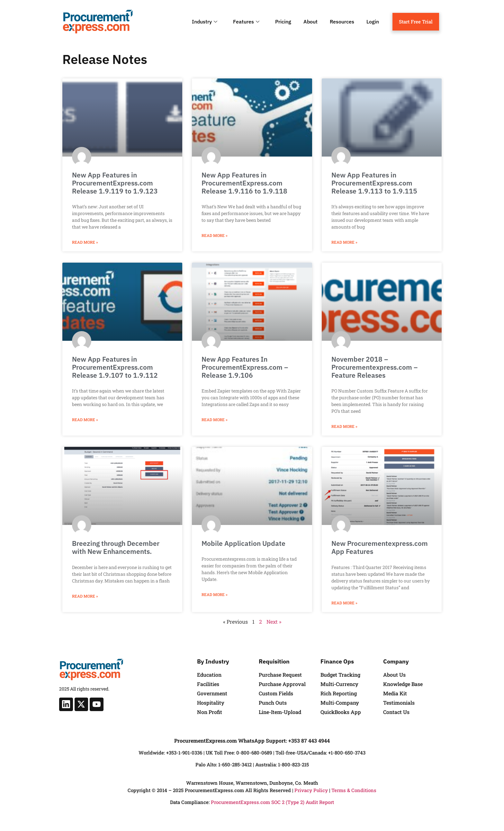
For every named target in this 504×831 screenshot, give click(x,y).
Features (247, 22)
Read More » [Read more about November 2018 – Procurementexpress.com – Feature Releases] (344, 426)
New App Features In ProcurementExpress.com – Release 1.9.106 (245, 367)
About (310, 22)
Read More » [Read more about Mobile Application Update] (215, 594)
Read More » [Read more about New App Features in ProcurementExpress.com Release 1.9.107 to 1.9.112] (85, 420)
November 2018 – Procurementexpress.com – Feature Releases (374, 367)
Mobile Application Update (243, 543)
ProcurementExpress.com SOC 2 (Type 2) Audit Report (272, 802)
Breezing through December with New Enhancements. (116, 547)
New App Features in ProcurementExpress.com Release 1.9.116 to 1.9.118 (244, 183)
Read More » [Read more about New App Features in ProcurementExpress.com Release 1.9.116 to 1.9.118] (215, 235)
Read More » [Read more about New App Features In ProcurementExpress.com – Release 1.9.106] (215, 420)
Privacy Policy (311, 790)
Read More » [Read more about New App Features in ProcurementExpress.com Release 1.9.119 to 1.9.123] (85, 242)
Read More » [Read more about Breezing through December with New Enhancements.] (85, 596)
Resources (342, 22)
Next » (274, 622)
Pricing (283, 22)
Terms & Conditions (354, 790)
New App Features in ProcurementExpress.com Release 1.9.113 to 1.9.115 (374, 183)
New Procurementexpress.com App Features (380, 547)
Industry (205, 22)
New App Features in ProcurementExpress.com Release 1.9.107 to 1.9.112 (115, 367)
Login (373, 22)
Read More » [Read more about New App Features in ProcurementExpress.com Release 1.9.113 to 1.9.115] (344, 242)
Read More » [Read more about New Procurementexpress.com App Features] (344, 603)
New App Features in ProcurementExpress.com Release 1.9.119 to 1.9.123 (115, 183)
